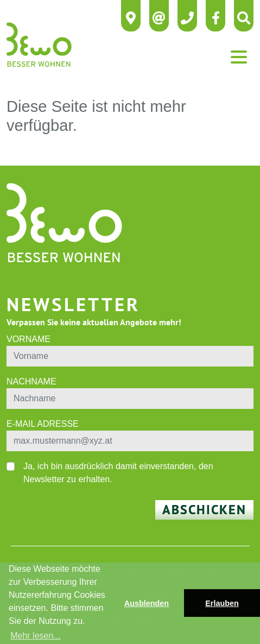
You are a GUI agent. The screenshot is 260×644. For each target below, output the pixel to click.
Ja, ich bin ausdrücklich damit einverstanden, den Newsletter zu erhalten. (118, 473)
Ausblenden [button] (147, 603)
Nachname (31, 381)
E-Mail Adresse (43, 424)
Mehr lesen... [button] (35, 636)
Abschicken (204, 510)
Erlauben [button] (222, 603)
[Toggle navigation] (239, 57)
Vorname (28, 339)
